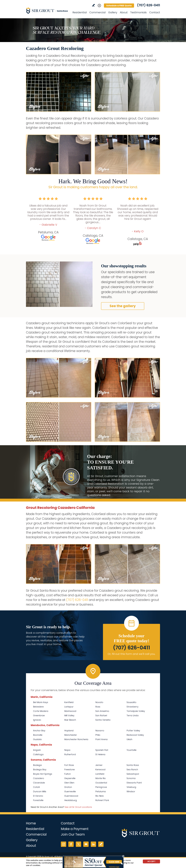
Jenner (99, 765)
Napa (67, 750)
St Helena (100, 754)
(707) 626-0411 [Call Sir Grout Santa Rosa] (149, 5)
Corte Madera (41, 711)
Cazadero (39, 778)
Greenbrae (39, 715)
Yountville (131, 750)
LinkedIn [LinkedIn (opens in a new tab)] (93, 844)
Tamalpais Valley (136, 711)
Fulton (67, 774)
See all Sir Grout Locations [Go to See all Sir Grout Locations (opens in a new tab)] (78, 807)
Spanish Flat (102, 750)
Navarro (100, 731)
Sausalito (131, 702)
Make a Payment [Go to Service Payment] (75, 829)
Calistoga (38, 754)
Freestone (70, 769)
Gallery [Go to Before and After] (113, 12)
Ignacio (37, 720)
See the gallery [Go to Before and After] (123, 306)
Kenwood (100, 769)
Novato (99, 702)
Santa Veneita (103, 720)
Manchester (71, 735)
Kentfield (69, 702)
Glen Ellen (69, 783)
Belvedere (38, 707)
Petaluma (101, 791)
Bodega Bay (40, 769)
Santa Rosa (133, 765)
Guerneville (70, 791)
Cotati (36, 787)
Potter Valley (133, 731)
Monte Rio (101, 778)
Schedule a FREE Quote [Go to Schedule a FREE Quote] (119, 6)
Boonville (38, 735)
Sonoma (131, 778)
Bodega (37, 765)
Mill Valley (69, 715)
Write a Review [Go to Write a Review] (93, 5)
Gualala (37, 739)
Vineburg (131, 787)
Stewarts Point (134, 783)
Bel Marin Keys (41, 702)
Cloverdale (39, 783)
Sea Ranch (132, 769)
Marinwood (70, 711)
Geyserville (70, 778)
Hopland (69, 731)
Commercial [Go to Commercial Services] (97, 12)
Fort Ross (69, 765)
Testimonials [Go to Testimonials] (138, 12)
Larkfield (100, 774)
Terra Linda (133, 715)
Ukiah (129, 739)
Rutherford (70, 754)
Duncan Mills (40, 791)
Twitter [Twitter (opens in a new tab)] (78, 844)
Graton (68, 787)
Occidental (101, 783)
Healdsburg (71, 800)
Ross (98, 707)
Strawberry (133, 707)
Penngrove (101, 787)
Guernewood (71, 796)
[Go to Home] (47, 10)
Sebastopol (133, 774)
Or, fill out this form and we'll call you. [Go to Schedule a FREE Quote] (131, 654)
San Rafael (101, 715)
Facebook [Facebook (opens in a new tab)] (71, 844)
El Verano (38, 796)
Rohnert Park (102, 800)
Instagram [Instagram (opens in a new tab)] (64, 844)
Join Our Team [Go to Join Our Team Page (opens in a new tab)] (73, 834)
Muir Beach (70, 720)
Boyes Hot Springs (43, 774)
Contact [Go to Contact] (155, 12)
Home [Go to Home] (31, 823)
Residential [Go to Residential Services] (80, 12)
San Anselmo (102, 711)
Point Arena (101, 739)
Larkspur (69, 707)
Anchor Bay (39, 731)
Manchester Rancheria (76, 739)
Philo (98, 735)
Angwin (37, 750)
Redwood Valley (135, 735)
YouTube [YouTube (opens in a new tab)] (86, 844)
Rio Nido (100, 796)
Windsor (131, 791)
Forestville (38, 800)
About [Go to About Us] (124, 12)
